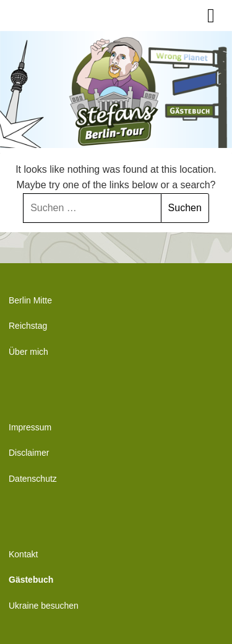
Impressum (30, 427)
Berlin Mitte (30, 300)
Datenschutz (33, 479)
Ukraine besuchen (44, 606)
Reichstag (28, 326)
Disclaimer (29, 453)
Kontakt (23, 554)
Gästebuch (31, 580)
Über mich (28, 352)
